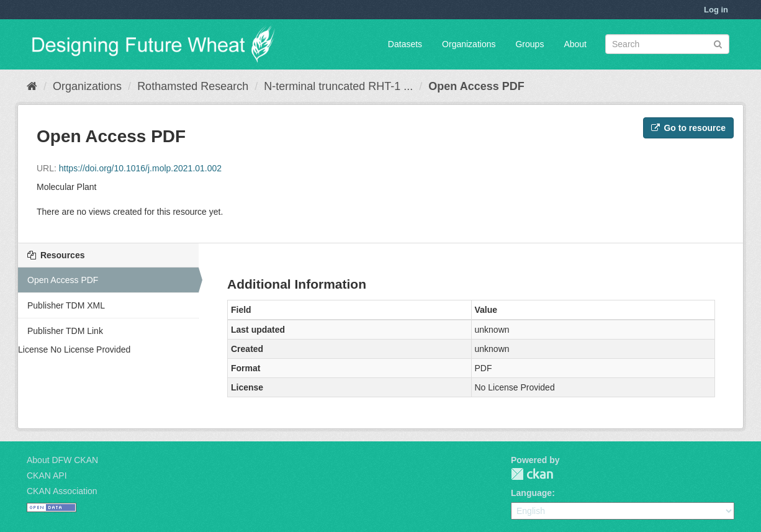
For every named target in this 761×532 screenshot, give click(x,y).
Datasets (405, 44)
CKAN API (47, 476)
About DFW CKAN (62, 460)
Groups (529, 44)
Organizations (469, 44)
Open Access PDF (476, 86)
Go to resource (688, 128)
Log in (716, 10)
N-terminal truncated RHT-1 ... (338, 86)
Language (531, 493)
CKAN (532, 474)
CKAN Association (62, 491)
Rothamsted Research (193, 86)
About (575, 44)
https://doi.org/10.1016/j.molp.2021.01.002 (140, 168)
